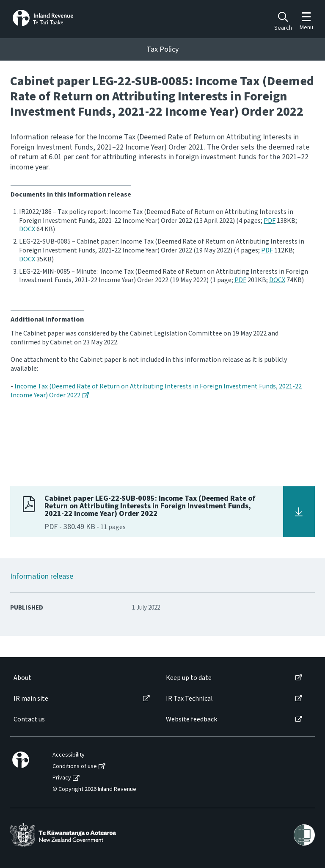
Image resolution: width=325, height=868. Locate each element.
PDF (270, 221)
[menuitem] (81, 678)
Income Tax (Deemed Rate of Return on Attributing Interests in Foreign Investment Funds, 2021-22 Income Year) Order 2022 (156, 391)
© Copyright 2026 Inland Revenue (94, 789)
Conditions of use (75, 767)
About (22, 678)
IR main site (31, 699)
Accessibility (69, 755)
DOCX (27, 229)
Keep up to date (189, 678)
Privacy (62, 778)
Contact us (29, 720)
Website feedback (191, 720)
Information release (42, 576)
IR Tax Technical (189, 699)
